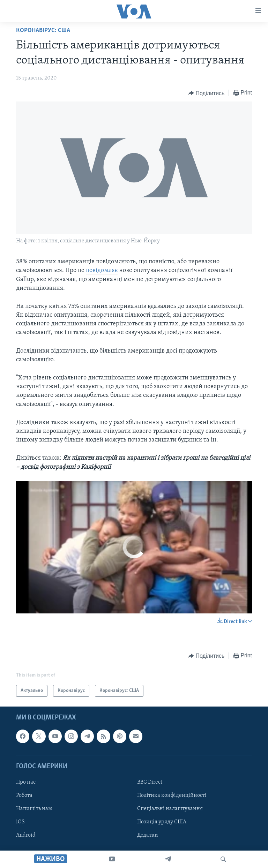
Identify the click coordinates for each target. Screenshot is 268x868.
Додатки (148, 835)
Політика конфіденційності (172, 795)
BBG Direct (150, 782)
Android (26, 835)
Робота (24, 795)
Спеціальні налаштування (170, 809)
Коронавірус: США (43, 31)
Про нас (26, 782)
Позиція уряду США (162, 822)
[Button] (206, 93)
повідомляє (102, 270)
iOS (20, 822)
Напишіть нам (34, 809)
